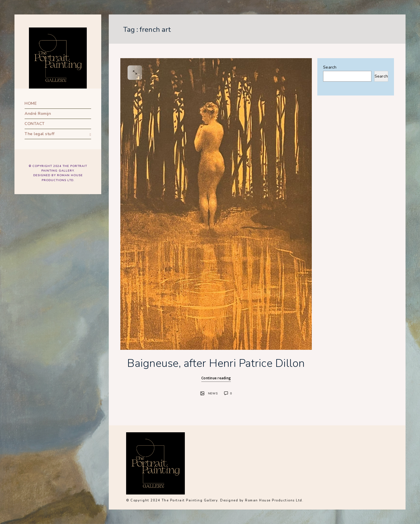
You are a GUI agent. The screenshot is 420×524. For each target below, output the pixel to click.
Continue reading (216, 378)
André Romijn (38, 114)
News (213, 394)
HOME (31, 103)
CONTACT (35, 124)
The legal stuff (40, 134)
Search (330, 67)
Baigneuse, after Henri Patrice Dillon (216, 363)
